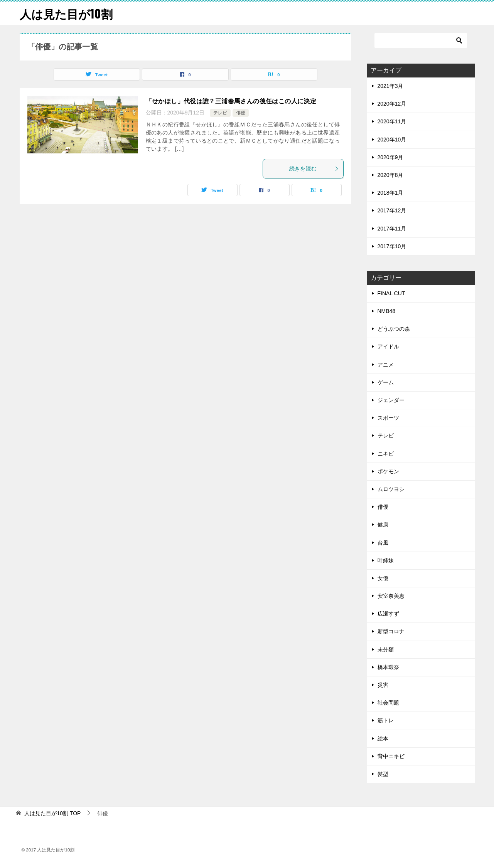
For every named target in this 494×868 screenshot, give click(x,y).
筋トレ (386, 720)
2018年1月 (390, 193)
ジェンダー (391, 400)
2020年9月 (390, 157)
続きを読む (314, 168)
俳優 (241, 113)
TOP (52, 813)
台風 (383, 543)
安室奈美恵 (391, 596)
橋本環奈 (388, 667)
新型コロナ (391, 631)
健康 (383, 525)
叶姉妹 (386, 560)
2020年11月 (392, 121)
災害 (383, 685)
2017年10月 (392, 246)
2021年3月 (390, 86)
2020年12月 (392, 104)
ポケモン (388, 471)
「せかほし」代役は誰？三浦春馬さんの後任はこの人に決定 (231, 101)
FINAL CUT (391, 293)
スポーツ (388, 418)
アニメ (386, 365)
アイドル (388, 347)
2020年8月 (390, 175)
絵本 (383, 738)
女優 (383, 578)
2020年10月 (392, 140)
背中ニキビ (391, 756)
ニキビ (386, 454)
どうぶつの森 (394, 329)
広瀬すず (388, 614)
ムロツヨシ (391, 489)
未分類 (386, 649)
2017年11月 (392, 229)
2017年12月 (392, 210)
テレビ (220, 113)
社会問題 (388, 703)
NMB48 (387, 311)
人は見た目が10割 (66, 13)
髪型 (383, 774)
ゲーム (386, 382)
